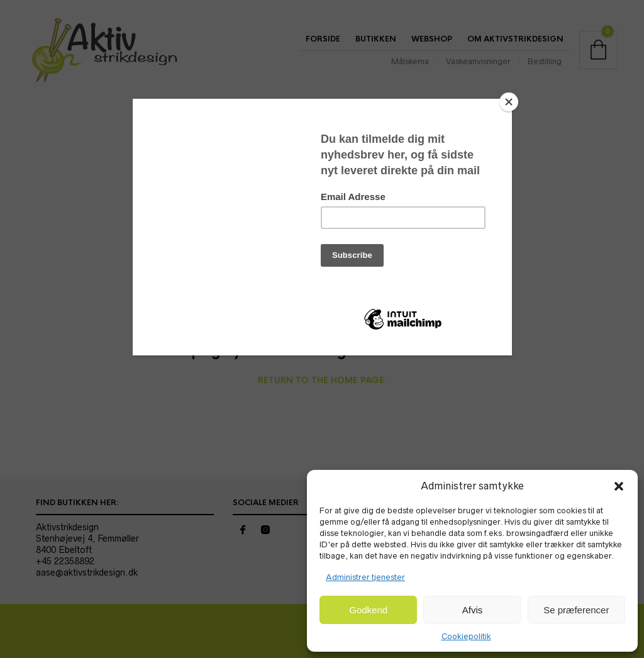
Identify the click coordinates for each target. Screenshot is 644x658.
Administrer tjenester (365, 577)
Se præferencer (576, 610)
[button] (619, 486)
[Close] (509, 102)
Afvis (473, 610)
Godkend (368, 610)
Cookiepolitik (466, 636)
